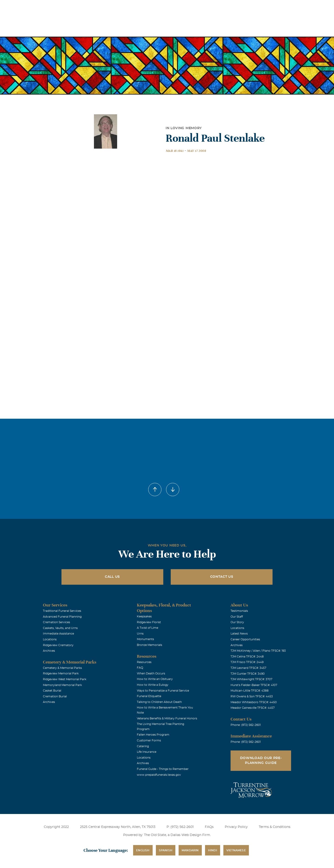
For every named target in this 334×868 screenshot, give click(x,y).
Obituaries (203, 7)
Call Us (112, 577)
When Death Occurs (151, 673)
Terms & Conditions (275, 827)
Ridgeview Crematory (58, 645)
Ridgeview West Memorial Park (65, 679)
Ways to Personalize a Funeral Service (163, 691)
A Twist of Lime (148, 628)
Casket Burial (52, 691)
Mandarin (190, 850)
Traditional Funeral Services (62, 611)
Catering (143, 746)
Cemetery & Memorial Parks (62, 668)
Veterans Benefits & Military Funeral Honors (167, 718)
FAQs (209, 827)
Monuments (145, 639)
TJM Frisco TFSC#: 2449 (247, 662)
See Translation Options (236, 7)
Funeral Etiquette (149, 696)
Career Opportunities (245, 639)
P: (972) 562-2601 (180, 827)
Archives (49, 651)
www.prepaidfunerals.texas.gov (159, 775)
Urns (140, 634)
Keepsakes (144, 616)
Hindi (213, 850)
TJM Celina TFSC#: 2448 (247, 657)
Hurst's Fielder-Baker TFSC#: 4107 (254, 685)
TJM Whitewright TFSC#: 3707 (251, 679)
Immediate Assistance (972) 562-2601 (286, 7)
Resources (144, 662)
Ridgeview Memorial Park (61, 673)
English (143, 850)
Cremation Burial (55, 696)
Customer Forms (149, 740)
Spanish (166, 850)
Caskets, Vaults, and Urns (60, 628)
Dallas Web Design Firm (190, 835)
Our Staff (237, 617)
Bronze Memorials (149, 645)
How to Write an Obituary (155, 679)
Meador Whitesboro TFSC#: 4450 (254, 702)
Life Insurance (147, 752)
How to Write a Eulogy (153, 685)
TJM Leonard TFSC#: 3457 (248, 668)
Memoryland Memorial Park (62, 685)
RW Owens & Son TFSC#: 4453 (252, 696)
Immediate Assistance (58, 634)
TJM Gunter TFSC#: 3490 (248, 674)
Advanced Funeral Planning (62, 617)
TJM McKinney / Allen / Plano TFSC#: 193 (258, 651)
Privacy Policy (236, 827)
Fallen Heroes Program (153, 735)
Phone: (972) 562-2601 (246, 725)
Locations (177, 7)
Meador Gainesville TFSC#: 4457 (253, 708)
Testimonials (239, 611)
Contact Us (222, 577)
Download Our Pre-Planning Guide (261, 761)
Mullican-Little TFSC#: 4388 (250, 691)
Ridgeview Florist (149, 622)
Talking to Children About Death (159, 702)
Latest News (239, 634)
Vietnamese (236, 850)
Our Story (237, 622)
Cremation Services (56, 622)
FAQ (140, 668)
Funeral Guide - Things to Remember (163, 769)
